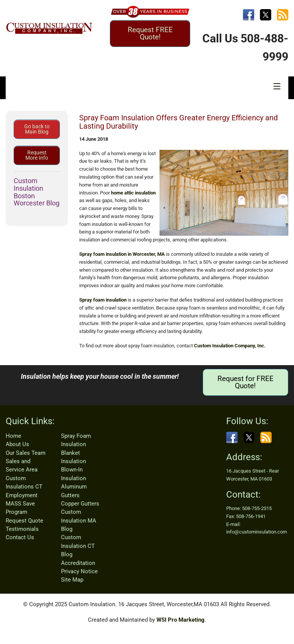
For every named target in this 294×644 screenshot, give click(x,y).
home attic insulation (133, 193)
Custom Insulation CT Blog (78, 546)
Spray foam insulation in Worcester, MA (122, 254)
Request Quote (24, 521)
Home (13, 436)
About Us (17, 444)
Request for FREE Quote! (246, 382)
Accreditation (78, 563)
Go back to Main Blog (37, 129)
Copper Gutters (80, 504)
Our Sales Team (26, 453)
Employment (22, 495)
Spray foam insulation (103, 300)
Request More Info (37, 155)
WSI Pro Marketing (181, 620)
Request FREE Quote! (150, 33)
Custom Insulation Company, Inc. (230, 346)
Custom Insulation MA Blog (79, 520)
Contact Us (20, 537)
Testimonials (22, 529)
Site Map (72, 580)
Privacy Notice (79, 571)
